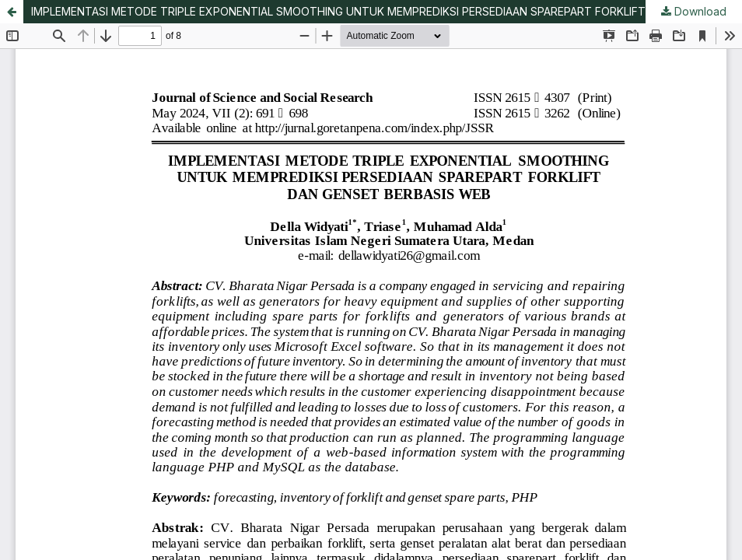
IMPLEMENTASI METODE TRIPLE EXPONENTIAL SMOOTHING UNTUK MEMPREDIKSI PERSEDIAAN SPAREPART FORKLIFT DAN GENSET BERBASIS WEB (387, 11)
